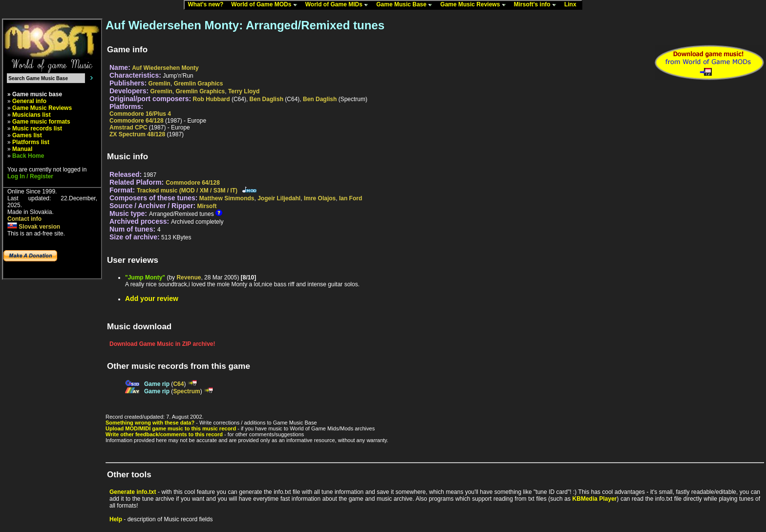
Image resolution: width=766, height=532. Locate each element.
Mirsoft (207, 206)
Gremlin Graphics (199, 84)
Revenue (189, 277)
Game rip (157, 384)
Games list (27, 135)
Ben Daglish (266, 99)
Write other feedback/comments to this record (164, 434)
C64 (178, 384)
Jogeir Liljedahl (279, 198)
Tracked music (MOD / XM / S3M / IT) (187, 191)
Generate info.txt (133, 492)
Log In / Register (30, 176)
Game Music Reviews (475, 5)
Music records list (37, 128)
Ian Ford (351, 198)
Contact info (24, 219)
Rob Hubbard (212, 99)
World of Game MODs (266, 5)
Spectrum (186, 391)
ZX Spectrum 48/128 (137, 134)
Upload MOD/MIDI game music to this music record (171, 428)
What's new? (208, 5)
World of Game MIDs (339, 5)
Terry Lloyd (244, 91)
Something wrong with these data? (150, 423)
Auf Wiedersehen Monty (165, 68)
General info (29, 101)
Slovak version (34, 227)
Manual (22, 149)
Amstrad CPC (128, 128)
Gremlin (160, 84)
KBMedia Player (595, 499)
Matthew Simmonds (227, 198)
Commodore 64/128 (137, 121)
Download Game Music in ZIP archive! (162, 344)
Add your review (152, 298)
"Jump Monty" (145, 277)
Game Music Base (406, 5)
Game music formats (41, 122)
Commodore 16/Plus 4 (140, 114)
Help (116, 519)
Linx (573, 5)
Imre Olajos (320, 198)
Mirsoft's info (537, 5)
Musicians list (32, 115)
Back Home (28, 156)
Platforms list (31, 142)
